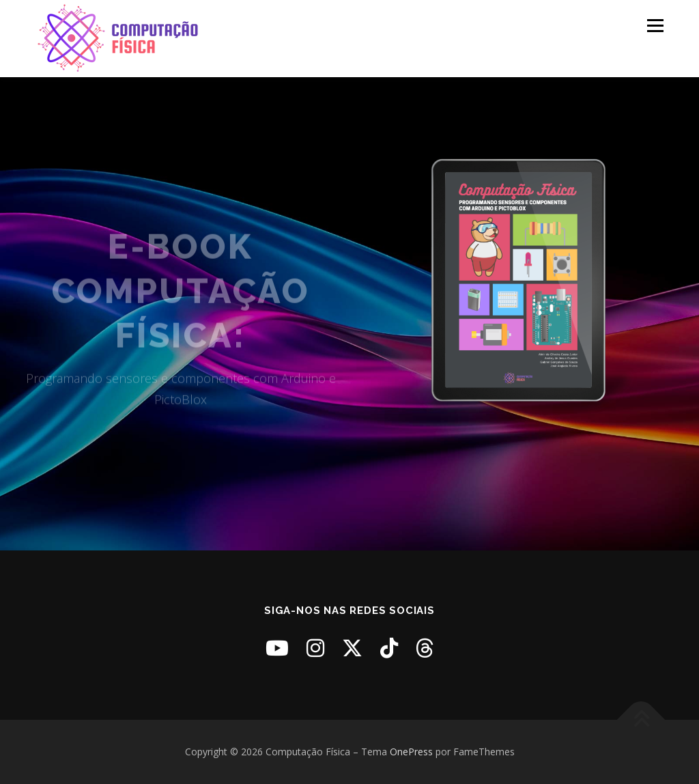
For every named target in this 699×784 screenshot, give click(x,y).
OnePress (411, 752)
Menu (655, 26)
